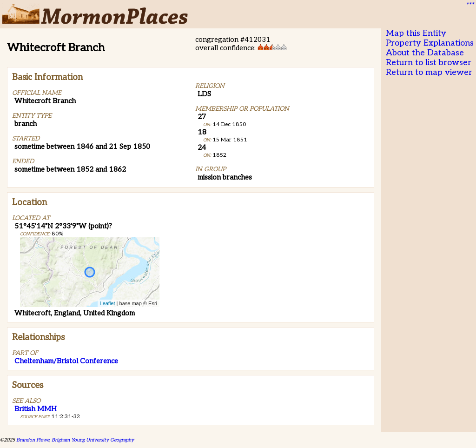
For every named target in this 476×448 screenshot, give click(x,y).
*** (469, 5)
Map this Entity (416, 33)
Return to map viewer (429, 72)
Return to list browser (429, 63)
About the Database (425, 53)
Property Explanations (430, 43)
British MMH (36, 409)
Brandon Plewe (33, 440)
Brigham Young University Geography (93, 440)
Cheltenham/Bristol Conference (66, 361)
